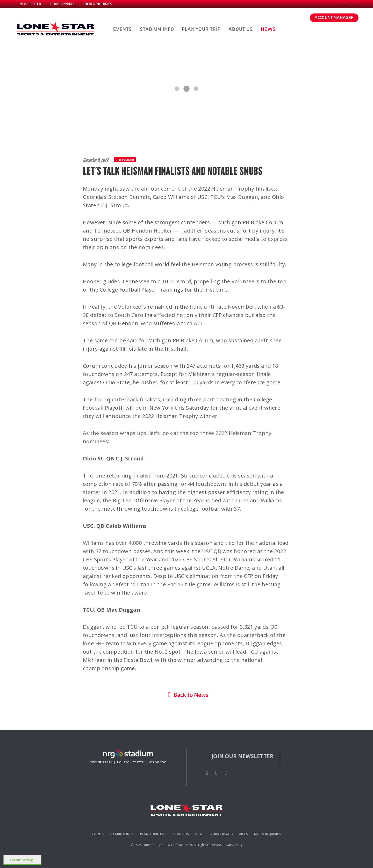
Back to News (187, 695)
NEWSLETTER (30, 4)
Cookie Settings (22, 860)
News (200, 834)
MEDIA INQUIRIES (98, 4)
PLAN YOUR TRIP (201, 29)
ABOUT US (241, 29)
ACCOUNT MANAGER (334, 18)
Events (98, 834)
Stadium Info (122, 834)
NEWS (268, 29)
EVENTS (123, 29)
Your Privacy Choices (229, 834)
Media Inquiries (268, 834)
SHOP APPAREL (63, 4)
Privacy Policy (233, 845)
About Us (181, 834)
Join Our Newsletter (242, 756)
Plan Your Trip (153, 834)
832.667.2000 (158, 762)
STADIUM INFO (157, 29)
